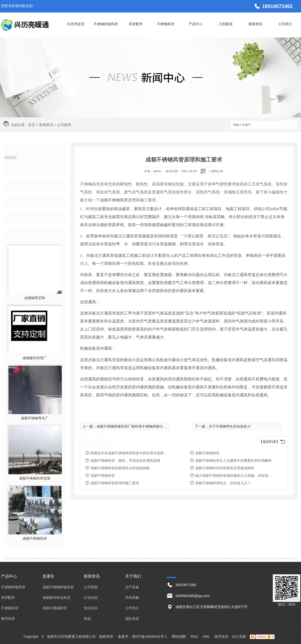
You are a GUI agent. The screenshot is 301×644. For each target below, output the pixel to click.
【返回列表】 (270, 442)
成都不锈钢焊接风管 (58, 587)
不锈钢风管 (166, 24)
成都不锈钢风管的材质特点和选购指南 (120, 468)
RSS (195, 637)
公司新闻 (64, 125)
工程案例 (225, 24)
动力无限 (239, 637)
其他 (15, 218)
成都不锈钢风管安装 (35, 478)
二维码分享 (216, 171)
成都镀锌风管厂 (35, 358)
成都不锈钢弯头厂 (35, 418)
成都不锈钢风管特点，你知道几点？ (223, 483)
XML (207, 637)
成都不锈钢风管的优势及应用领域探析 (225, 468)
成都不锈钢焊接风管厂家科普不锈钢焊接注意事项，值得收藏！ (145, 426)
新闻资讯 (255, 24)
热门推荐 (20, 234)
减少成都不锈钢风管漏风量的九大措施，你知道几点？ (235, 476)
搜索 (289, 125)
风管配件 (136, 24)
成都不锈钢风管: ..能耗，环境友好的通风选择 (125, 461)
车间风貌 (132, 598)
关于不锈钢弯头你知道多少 (230, 426)
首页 (32, 125)
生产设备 (132, 587)
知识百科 (20, 202)
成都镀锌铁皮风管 (56, 598)
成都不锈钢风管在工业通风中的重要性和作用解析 (233, 461)
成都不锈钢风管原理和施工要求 (115, 483)
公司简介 (285, 24)
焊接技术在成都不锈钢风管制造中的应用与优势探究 (130, 453)
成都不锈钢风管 (35, 538)
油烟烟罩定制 (35, 298)
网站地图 (179, 637)
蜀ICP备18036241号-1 (149, 637)
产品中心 (196, 24)
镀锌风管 (8, 619)
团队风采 (132, 619)
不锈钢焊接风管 (106, 24)
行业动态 (20, 186)
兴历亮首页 (76, 24)
